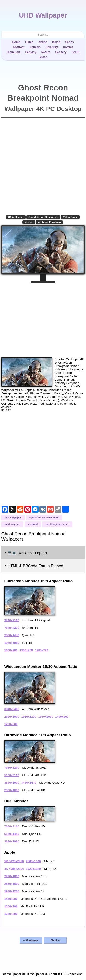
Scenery (61, 52)
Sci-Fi (75, 52)
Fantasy (31, 52)
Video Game (70, 217)
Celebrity (52, 47)
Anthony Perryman (49, 222)
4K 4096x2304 (14, 869)
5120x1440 (12, 834)
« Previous (31, 940)
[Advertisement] (43, 318)
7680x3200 (12, 768)
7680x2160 (12, 826)
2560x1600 (12, 717)
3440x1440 (29, 783)
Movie (56, 42)
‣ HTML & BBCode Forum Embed (34, 566)
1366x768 (26, 650)
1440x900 (62, 717)
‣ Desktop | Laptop (26, 553)
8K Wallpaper (35, 974)
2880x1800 (12, 876)
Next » (55, 940)
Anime (43, 42)
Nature (46, 52)
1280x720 (42, 650)
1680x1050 (46, 717)
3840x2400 (12, 709)
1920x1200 (29, 717)
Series (69, 42)
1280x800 (11, 724)
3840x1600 (12, 783)
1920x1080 (12, 643)
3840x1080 (12, 841)
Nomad (29, 222)
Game (29, 42)
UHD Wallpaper (43, 15)
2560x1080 (12, 790)
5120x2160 (12, 775)
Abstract (19, 47)
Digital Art (13, 52)
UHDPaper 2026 (72, 974)
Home (16, 42)
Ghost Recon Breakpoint (43, 217)
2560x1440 (12, 635)
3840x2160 (12, 620)
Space (43, 57)
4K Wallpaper (16, 217)
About (53, 974)
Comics (68, 47)
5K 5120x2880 (14, 861)
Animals (35, 47)
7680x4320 (12, 628)
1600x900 (11, 650)
